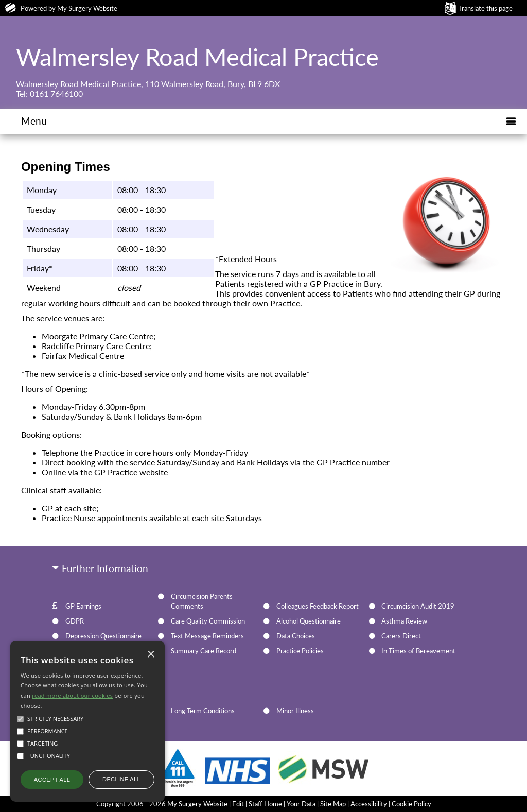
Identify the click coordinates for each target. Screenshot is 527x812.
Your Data (301, 804)
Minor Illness (295, 711)
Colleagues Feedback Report (318, 606)
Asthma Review (404, 621)
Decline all (121, 779)
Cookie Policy (411, 804)
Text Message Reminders (207, 636)
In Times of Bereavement (418, 651)
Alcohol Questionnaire (309, 621)
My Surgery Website (87, 8)
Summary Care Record (204, 651)
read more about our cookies (72, 695)
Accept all (52, 780)
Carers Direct (401, 636)
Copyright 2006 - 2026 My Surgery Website (162, 804)
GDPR (75, 621)
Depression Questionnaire (103, 636)
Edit (238, 804)
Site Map (333, 804)
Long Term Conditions (203, 711)
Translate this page (485, 8)
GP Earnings (83, 606)
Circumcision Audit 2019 (418, 606)
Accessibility (369, 804)
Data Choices (296, 636)
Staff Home (265, 804)
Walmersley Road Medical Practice (197, 57)
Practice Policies (300, 651)
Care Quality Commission (208, 621)
